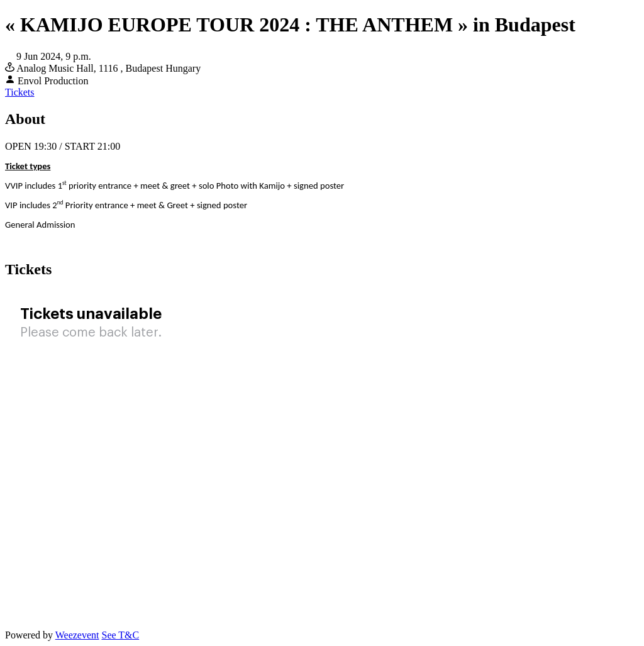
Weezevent (77, 635)
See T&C (120, 635)
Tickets (20, 92)
